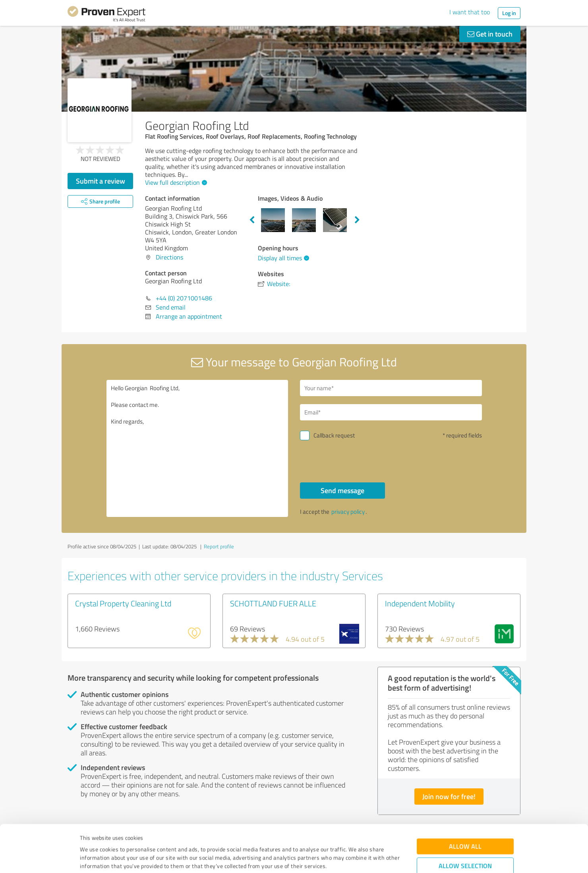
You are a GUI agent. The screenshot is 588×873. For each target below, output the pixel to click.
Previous (252, 220)
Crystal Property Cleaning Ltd (123, 603)
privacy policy (348, 512)
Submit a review (101, 181)
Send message (342, 490)
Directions (169, 257)
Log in (509, 13)
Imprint (89, 836)
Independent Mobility (420, 603)
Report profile (219, 546)
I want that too (470, 12)
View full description (175, 182)
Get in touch (490, 34)
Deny (465, 843)
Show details (344, 858)
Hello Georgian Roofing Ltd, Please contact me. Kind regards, (197, 448)
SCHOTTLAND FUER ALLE (273, 603)
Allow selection (465, 819)
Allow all (465, 799)
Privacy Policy (120, 836)
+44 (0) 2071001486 (184, 298)
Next (357, 220)
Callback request (334, 435)
